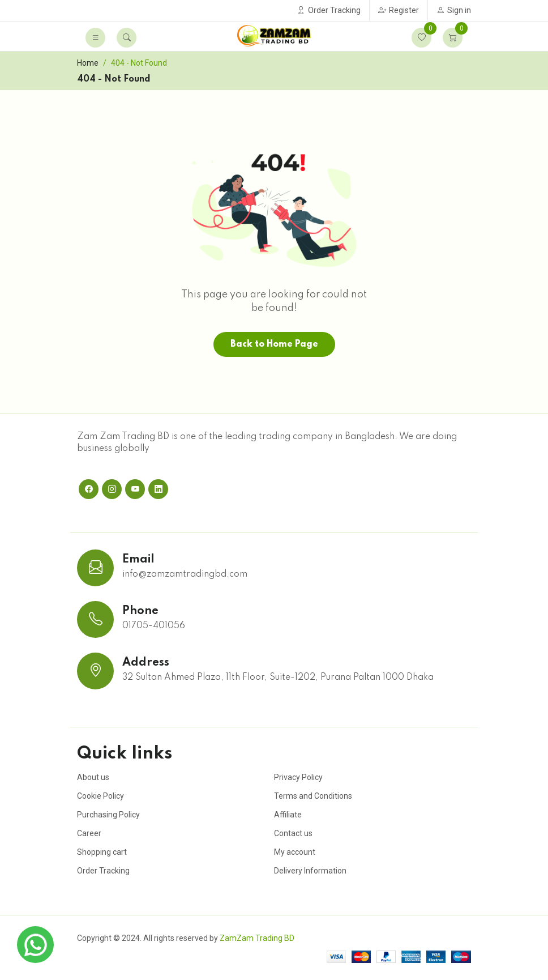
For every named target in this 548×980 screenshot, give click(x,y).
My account (295, 852)
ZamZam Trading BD (257, 938)
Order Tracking (329, 10)
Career (89, 833)
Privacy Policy (298, 777)
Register (399, 10)
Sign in (454, 10)
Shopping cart (102, 852)
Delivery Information (310, 871)
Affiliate (288, 815)
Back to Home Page (274, 344)
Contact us (293, 833)
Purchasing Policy (108, 815)
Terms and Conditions (313, 796)
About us (93, 777)
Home (88, 63)
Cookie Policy (100, 796)
